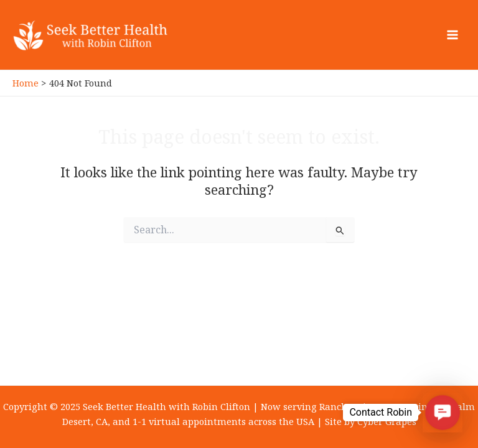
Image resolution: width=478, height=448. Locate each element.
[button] (443, 413)
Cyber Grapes (387, 421)
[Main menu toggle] (452, 35)
